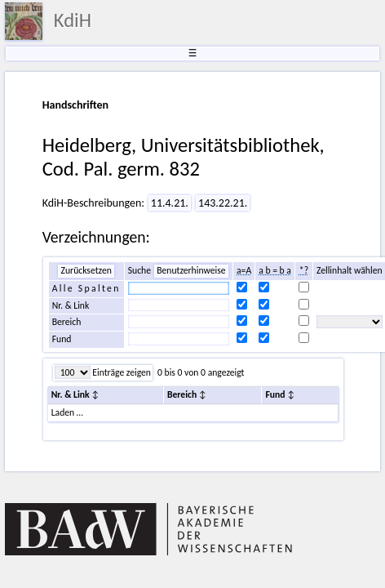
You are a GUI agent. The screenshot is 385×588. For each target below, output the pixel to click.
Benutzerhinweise (191, 270)
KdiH (73, 20)
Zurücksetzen (86, 270)
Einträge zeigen (121, 372)
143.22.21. (223, 203)
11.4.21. (170, 203)
